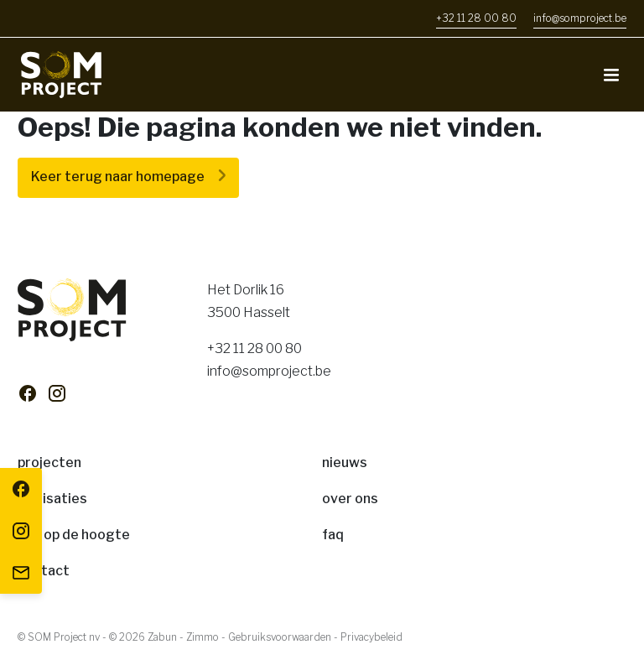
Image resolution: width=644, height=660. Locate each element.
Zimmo (203, 637)
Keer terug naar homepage (118, 177)
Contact (44, 571)
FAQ (333, 535)
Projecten (49, 463)
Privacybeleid (371, 637)
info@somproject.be (269, 371)
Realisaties (52, 499)
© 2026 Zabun (143, 637)
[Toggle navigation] (612, 75)
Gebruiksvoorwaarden (280, 637)
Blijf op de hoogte (74, 535)
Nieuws (345, 463)
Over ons (350, 499)
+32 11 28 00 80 (254, 348)
